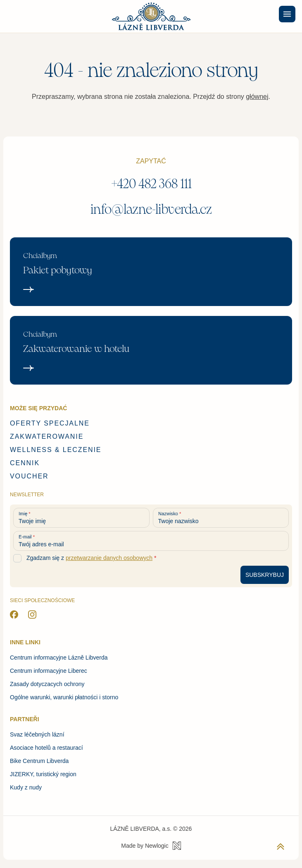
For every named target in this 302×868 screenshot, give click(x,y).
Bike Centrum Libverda (39, 761)
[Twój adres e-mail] (151, 541)
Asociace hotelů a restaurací (46, 748)
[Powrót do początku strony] (281, 846)
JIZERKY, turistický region (43, 774)
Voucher (29, 476)
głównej (257, 97)
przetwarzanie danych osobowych (109, 558)
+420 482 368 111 (151, 184)
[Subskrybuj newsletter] (265, 575)
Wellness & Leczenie (56, 450)
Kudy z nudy (26, 787)
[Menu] (287, 14)
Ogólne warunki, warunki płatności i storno (64, 697)
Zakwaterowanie (47, 436)
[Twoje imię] (81, 518)
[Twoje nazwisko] (221, 518)
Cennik (25, 463)
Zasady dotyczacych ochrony (47, 684)
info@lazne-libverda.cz (151, 209)
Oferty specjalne (50, 423)
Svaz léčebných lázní (37, 734)
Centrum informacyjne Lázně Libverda (59, 658)
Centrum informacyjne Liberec (49, 671)
